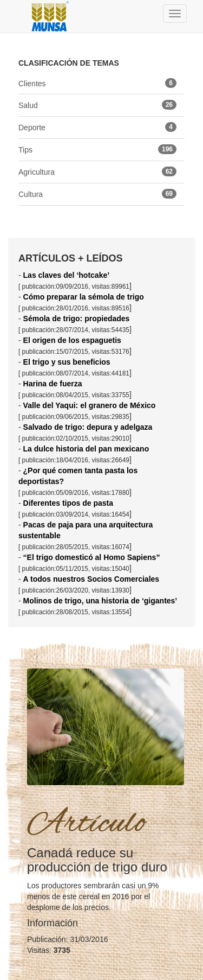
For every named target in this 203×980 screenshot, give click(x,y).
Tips (97, 149)
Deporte (97, 127)
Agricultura (97, 171)
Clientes (97, 83)
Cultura (97, 194)
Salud (97, 105)
